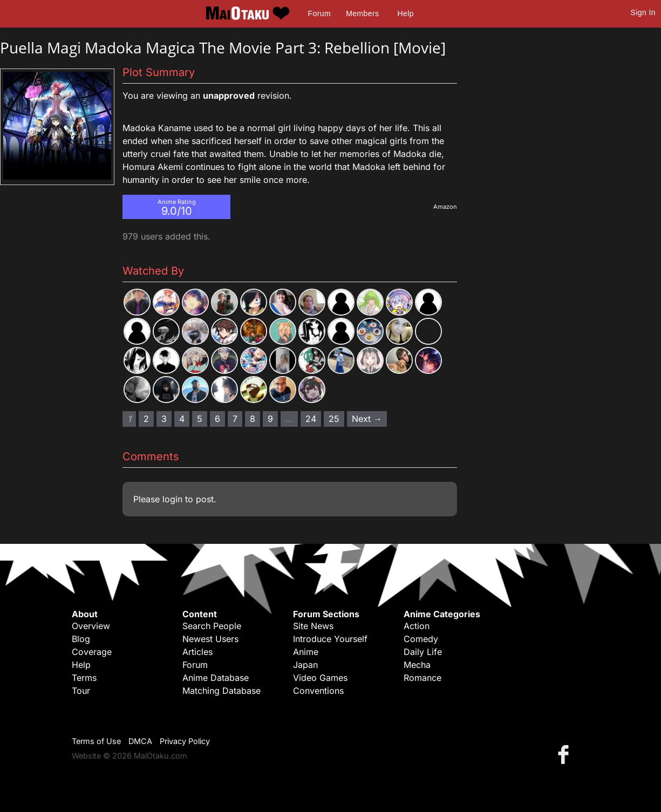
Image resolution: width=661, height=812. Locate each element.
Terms (84, 678)
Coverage (92, 652)
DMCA (140, 741)
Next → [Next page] (367, 419)
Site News (313, 626)
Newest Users (210, 639)
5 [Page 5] (200, 419)
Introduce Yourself (330, 639)
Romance (423, 678)
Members (362, 13)
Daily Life (423, 652)
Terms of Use (96, 741)
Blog (81, 639)
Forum (319, 13)
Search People (212, 626)
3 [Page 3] (164, 419)
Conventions (318, 691)
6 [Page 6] (217, 419)
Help (406, 13)
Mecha (417, 665)
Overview (91, 626)
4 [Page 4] (182, 419)
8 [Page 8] (253, 419)
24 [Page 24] (311, 419)
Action (417, 626)
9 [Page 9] (270, 419)
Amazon (445, 207)
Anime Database (216, 678)
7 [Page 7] (235, 419)
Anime (306, 652)
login (172, 499)
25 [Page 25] (334, 419)
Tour (81, 691)
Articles (197, 652)
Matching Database (222, 691)
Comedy (421, 639)
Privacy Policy (185, 741)
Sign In (643, 12)
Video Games (320, 678)
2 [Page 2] (146, 419)
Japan (305, 665)
